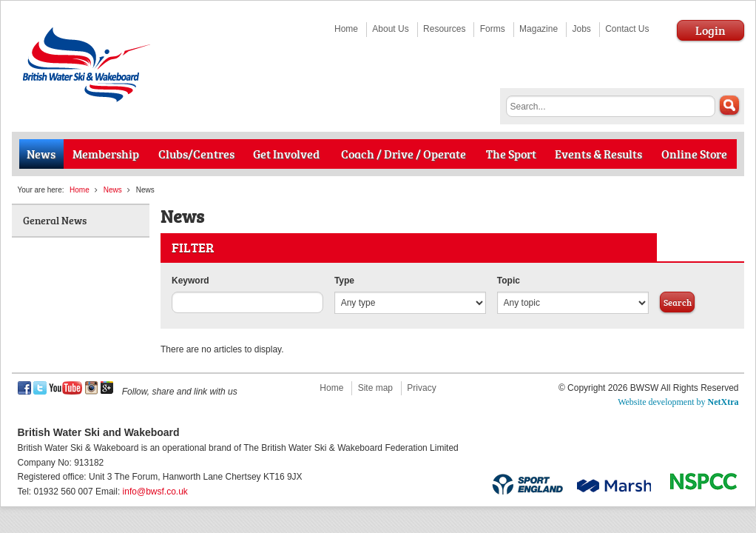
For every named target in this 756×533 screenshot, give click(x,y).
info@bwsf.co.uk (155, 492)
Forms (493, 29)
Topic (509, 281)
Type (344, 281)
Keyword (190, 281)
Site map (375, 388)
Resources (444, 29)
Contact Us (627, 29)
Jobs (581, 29)
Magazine (539, 29)
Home (346, 29)
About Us (390, 29)
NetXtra (723, 402)
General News (55, 220)
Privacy (421, 388)
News (113, 190)
